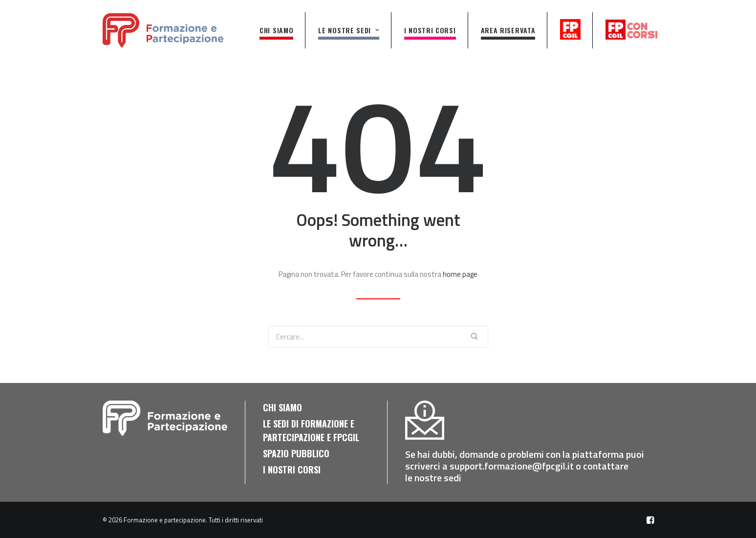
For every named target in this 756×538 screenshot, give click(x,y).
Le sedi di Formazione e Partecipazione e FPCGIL (311, 430)
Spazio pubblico (296, 453)
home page (460, 274)
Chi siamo (276, 30)
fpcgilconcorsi (632, 30)
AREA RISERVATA (508, 30)
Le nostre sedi (348, 30)
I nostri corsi (430, 30)
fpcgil (571, 29)
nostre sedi (439, 478)
